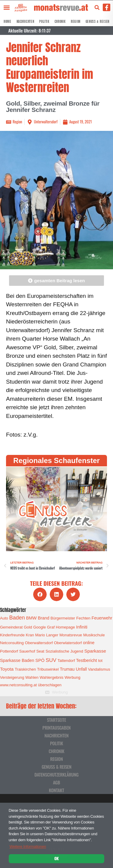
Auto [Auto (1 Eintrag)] (4, 618)
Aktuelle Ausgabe (18, 9)
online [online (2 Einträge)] (89, 643)
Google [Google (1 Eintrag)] (39, 627)
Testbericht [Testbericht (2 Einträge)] (86, 660)
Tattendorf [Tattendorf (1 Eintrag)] (66, 661)
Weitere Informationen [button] (28, 846)
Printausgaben (56, 727)
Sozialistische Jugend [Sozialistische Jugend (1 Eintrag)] (64, 651)
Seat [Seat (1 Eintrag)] (40, 651)
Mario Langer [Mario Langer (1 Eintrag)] (47, 635)
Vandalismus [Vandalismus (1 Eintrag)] (99, 669)
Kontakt (56, 790)
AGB (57, 782)
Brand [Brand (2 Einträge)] (43, 618)
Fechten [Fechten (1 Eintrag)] (83, 618)
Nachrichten (25, 22)
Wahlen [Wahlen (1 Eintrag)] (32, 677)
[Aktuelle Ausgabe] (17, 6)
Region (76, 22)
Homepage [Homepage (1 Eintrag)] (65, 627)
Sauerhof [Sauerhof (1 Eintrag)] (27, 651)
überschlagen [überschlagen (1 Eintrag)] (50, 685)
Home (7, 22)
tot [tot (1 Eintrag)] (100, 661)
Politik (44, 22)
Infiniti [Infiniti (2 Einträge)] (82, 627)
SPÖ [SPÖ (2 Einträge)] (40, 660)
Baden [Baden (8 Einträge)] (17, 618)
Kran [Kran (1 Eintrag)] (30, 635)
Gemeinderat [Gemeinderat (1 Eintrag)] (11, 627)
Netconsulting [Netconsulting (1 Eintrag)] (12, 643)
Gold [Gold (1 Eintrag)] (28, 627)
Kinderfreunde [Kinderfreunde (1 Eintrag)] (12, 635)
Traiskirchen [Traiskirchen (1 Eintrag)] (25, 669)
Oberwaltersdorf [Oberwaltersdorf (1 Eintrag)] (39, 643)
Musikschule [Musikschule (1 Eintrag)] (94, 635)
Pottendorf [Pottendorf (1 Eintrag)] (9, 651)
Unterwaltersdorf (46, 122)
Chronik (60, 22)
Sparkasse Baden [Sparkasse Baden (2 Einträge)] (17, 660)
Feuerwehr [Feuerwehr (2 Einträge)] (102, 618)
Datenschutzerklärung (56, 774)
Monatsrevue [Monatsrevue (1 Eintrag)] (71, 635)
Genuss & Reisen (97, 22)
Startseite (57, 720)
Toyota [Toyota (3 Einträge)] (7, 669)
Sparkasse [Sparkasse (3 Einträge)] (95, 651)
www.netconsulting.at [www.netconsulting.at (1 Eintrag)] (18, 685)
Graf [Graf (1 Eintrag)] (51, 627)
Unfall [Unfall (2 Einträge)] (81, 669)
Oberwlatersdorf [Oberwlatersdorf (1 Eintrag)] (68, 643)
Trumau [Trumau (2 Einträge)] (67, 669)
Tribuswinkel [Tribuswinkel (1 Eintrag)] (48, 669)
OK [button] (56, 858)
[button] (6, 7)
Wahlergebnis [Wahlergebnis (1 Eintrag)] (51, 677)
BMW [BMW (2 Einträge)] (31, 618)
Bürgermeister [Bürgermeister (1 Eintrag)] (63, 618)
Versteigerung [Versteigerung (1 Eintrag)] (12, 677)
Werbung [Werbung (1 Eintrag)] (72, 677)
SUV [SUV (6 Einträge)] (51, 660)
